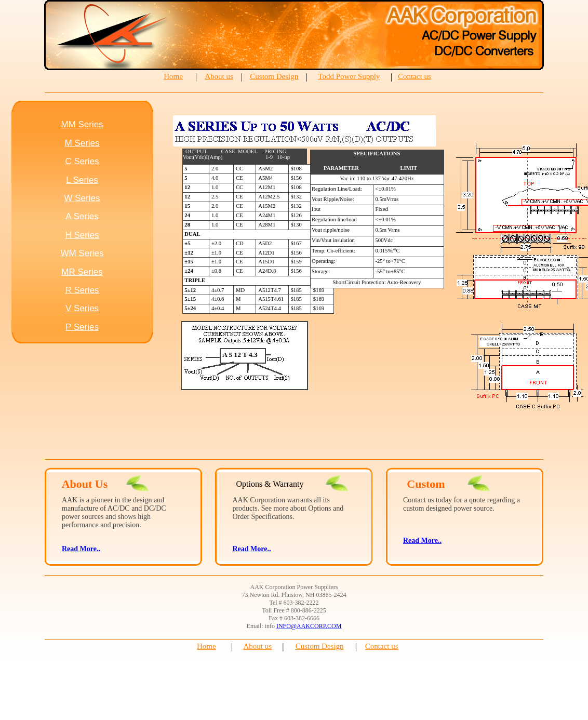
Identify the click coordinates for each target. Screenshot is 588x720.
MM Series (82, 124)
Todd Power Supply (349, 76)
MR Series (82, 272)
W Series (82, 198)
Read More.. (251, 549)
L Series (82, 180)
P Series (82, 327)
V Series (82, 308)
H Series (82, 235)
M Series (82, 143)
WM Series (82, 253)
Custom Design (274, 76)
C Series (82, 161)
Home (173, 76)
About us (219, 76)
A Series (82, 216)
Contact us (415, 76)
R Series (82, 290)
